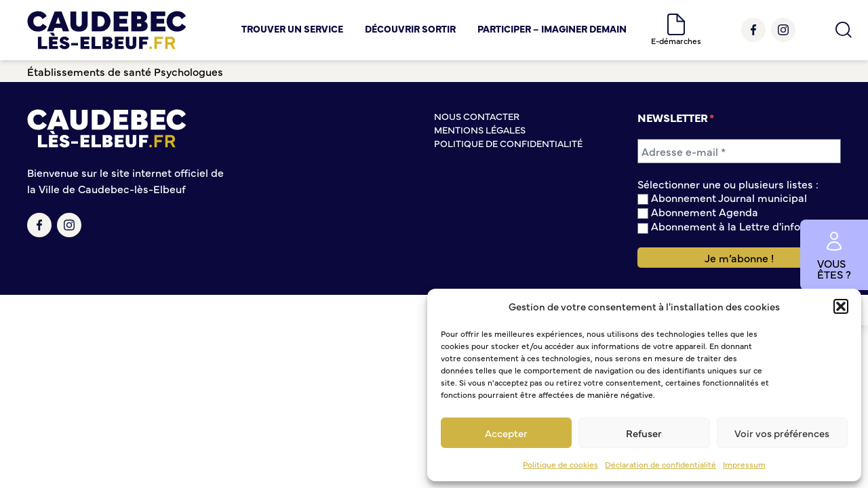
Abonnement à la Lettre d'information (738, 226)
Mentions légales (480, 129)
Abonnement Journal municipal (722, 198)
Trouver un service (292, 28)
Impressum (744, 464)
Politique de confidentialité (508, 143)
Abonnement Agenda (698, 212)
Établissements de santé (89, 71)
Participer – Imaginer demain (552, 28)
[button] (841, 306)
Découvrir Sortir (410, 28)
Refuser (644, 433)
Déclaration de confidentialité (660, 464)
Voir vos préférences (782, 433)
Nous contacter (477, 116)
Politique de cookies (560, 464)
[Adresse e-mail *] (739, 151)
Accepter (506, 433)
